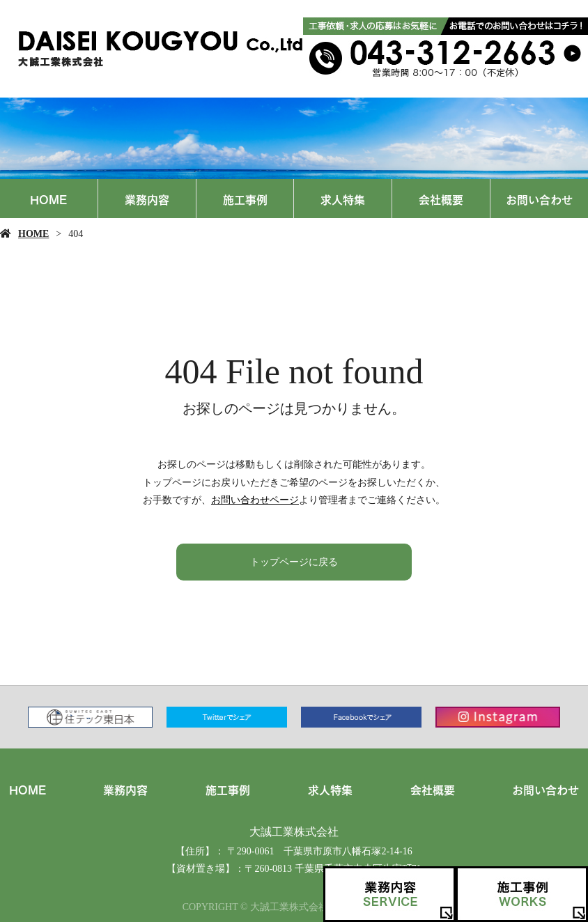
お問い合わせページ (255, 500)
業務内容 (147, 199)
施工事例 (245, 199)
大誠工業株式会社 (294, 832)
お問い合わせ (539, 199)
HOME (48, 199)
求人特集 (343, 199)
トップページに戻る (294, 562)
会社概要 (441, 199)
